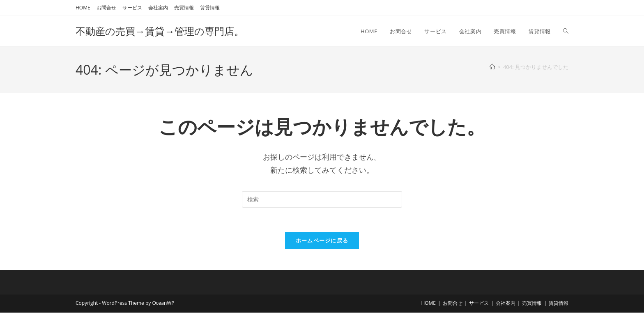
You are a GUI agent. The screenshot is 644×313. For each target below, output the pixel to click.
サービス (132, 8)
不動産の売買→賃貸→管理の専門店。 (160, 31)
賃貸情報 (210, 8)
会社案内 (158, 8)
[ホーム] (492, 67)
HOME (83, 8)
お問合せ (106, 8)
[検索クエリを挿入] (322, 199)
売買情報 (184, 8)
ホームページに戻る (322, 241)
